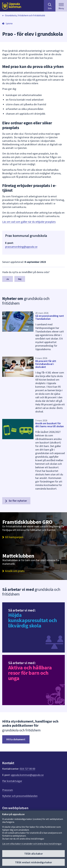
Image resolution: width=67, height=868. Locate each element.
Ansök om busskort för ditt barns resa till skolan (50, 425)
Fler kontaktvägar (12, 781)
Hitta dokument (16, 739)
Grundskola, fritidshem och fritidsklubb (25, 15)
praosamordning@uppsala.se (21, 247)
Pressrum (8, 790)
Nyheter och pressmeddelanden (20, 796)
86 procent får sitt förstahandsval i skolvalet (46, 364)
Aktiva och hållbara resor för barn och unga (30, 673)
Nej (20, 279)
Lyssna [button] (9, 23)
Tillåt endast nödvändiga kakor (33, 862)
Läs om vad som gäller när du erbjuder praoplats (29, 222)
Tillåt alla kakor (33, 854)
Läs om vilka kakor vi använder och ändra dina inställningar (32, 844)
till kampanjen (14, 537)
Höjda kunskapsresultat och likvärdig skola (32, 620)
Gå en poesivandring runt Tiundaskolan (50, 317)
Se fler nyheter (16, 501)
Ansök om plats (15, 571)
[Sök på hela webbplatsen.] (50, 6)
